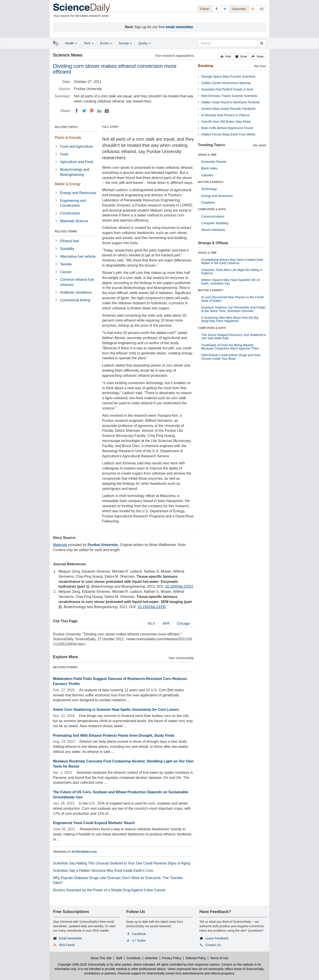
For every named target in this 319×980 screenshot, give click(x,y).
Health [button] (71, 43)
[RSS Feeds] (253, 9)
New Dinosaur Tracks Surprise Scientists (229, 96)
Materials (60, 545)
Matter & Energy (68, 184)
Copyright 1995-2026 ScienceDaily (82, 964)
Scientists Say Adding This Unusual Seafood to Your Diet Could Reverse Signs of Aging (122, 863)
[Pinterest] (92, 111)
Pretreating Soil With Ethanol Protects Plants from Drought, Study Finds (114, 735)
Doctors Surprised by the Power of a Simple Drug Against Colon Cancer (109, 890)
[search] (262, 43)
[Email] (107, 111)
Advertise (151, 958)
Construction (70, 213)
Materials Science (74, 221)
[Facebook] (77, 111)
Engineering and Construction (73, 203)
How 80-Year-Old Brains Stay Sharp (226, 122)
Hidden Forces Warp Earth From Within (228, 134)
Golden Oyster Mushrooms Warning (226, 83)
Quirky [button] (144, 43)
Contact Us (213, 945)
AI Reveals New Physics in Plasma (225, 115)
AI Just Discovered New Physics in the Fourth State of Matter (232, 299)
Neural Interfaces (213, 230)
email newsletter (180, 27)
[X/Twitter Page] (225, 9)
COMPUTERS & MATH (212, 209)
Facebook (139, 934)
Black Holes (209, 168)
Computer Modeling (215, 223)
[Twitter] (84, 111)
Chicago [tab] (184, 624)
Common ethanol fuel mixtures (77, 282)
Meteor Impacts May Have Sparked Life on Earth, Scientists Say (230, 282)
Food (64, 154)
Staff (119, 958)
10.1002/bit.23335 (152, 607)
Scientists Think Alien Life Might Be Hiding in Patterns (232, 272)
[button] (226, 57)
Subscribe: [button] (239, 9)
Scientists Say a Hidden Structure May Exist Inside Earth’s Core (103, 871)
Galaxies (207, 175)
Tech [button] (89, 43)
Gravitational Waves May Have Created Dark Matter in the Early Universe (232, 261)
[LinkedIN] (99, 111)
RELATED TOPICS (66, 127)
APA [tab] (166, 624)
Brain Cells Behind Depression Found (227, 128)
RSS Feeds (67, 945)
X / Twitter (139, 941)
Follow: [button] (205, 9)
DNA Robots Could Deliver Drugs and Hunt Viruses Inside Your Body (231, 357)
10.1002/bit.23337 (179, 586)
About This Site (101, 958)
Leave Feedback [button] (217, 938)
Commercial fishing (75, 300)
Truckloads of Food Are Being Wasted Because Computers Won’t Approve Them (230, 347)
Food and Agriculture (76, 146)
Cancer (66, 272)
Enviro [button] (106, 43)
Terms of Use (219, 958)
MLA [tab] (151, 624)
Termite (66, 264)
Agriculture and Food (77, 162)
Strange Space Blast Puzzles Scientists (228, 77)
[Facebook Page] (216, 9)
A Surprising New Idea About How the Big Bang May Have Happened (230, 319)
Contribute (134, 958)
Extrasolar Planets (214, 162)
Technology (209, 189)
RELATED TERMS (66, 232)
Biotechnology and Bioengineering (75, 172)
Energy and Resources (78, 193)
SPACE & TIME (207, 155)
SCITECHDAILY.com (84, 852)
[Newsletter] (262, 9)
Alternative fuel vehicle (78, 256)
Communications (213, 216)
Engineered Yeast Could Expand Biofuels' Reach (94, 823)
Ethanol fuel (69, 241)
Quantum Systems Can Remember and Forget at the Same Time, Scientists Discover (233, 309)
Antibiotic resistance (76, 292)
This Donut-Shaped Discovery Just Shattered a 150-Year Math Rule (233, 337)
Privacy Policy (172, 958)
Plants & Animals (68, 138)
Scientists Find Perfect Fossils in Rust (227, 89)
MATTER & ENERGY (211, 182)
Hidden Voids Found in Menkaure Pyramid (230, 102)
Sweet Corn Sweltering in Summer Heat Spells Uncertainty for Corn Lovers (116, 710)
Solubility (67, 249)
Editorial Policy (196, 958)
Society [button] (125, 43)
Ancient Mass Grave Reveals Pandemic (229, 109)
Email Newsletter (71, 938)
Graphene (208, 202)
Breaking (205, 66)
